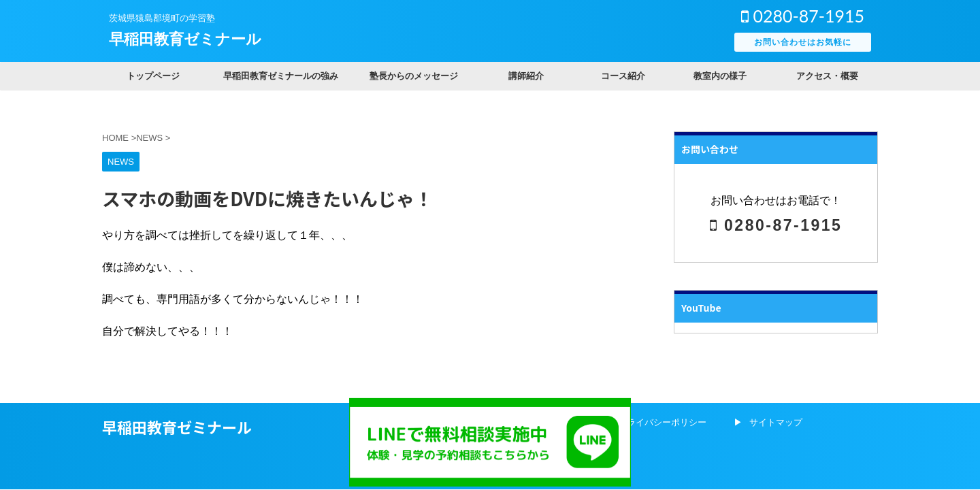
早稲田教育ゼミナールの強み (281, 76)
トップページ (153, 76)
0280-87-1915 (803, 16)
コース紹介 (623, 76)
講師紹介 (526, 76)
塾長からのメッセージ (414, 76)
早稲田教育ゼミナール (185, 39)
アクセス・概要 (827, 76)
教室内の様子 (720, 76)
